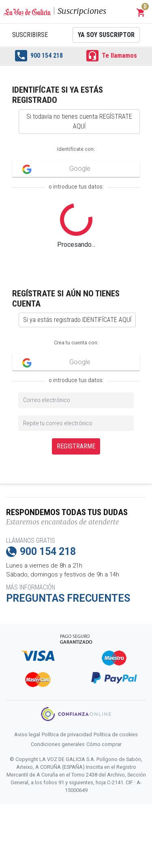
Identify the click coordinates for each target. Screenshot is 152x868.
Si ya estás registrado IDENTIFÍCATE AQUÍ (77, 320)
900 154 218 (39, 56)
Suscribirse (30, 35)
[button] (141, 13)
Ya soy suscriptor (106, 35)
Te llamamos (112, 56)
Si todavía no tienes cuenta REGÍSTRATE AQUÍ (79, 121)
